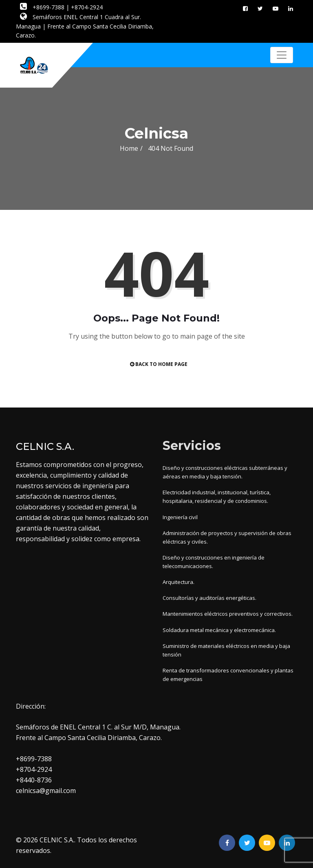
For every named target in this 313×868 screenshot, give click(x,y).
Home (129, 148)
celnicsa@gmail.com (46, 791)
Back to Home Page (159, 364)
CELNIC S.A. (57, 840)
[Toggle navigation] (282, 55)
